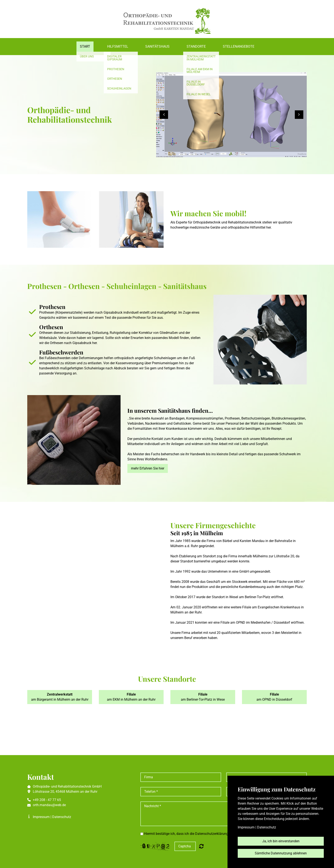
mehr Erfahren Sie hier (148, 468)
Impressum (41, 817)
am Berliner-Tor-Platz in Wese (203, 697)
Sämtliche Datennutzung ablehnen (281, 853)
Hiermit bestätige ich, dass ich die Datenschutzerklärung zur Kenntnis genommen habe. (209, 834)
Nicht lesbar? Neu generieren (201, 846)
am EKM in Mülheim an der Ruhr (131, 697)
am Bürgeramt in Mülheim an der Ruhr (60, 697)
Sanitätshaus (157, 46)
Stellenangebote (239, 46)
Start (85, 46)
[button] (164, 115)
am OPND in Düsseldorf (274, 697)
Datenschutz (62, 817)
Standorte (196, 46)
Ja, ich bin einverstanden (281, 841)
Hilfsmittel (118, 46)
